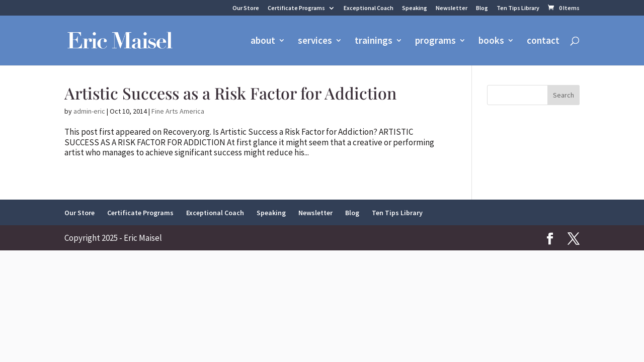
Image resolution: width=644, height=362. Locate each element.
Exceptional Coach (369, 8)
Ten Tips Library (518, 8)
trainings (374, 41)
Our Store (246, 8)
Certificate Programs (296, 8)
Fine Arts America (178, 111)
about (263, 41)
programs (435, 41)
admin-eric (89, 111)
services (315, 41)
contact (543, 41)
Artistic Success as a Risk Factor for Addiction (230, 93)
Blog (482, 8)
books (491, 41)
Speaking (415, 8)
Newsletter (452, 8)
